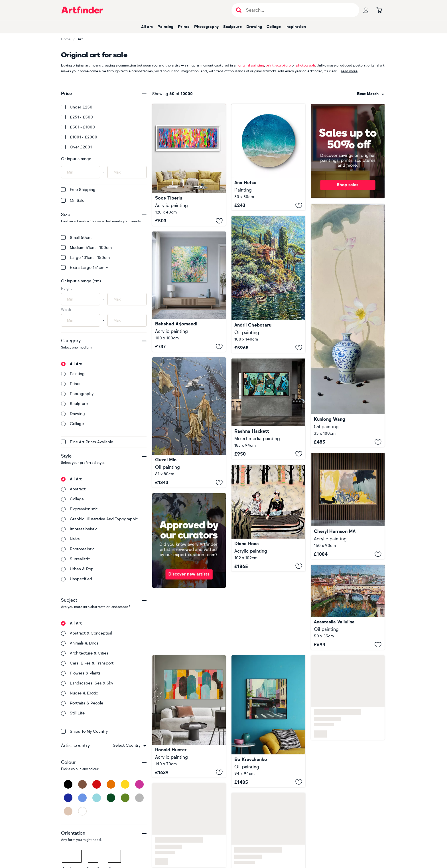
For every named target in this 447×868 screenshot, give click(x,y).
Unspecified (77, 579)
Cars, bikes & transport (87, 663)
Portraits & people (82, 703)
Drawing (254, 27)
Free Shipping (78, 190)
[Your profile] (366, 10)
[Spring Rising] (189, 291)
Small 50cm (76, 238)
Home (66, 39)
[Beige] (68, 811)
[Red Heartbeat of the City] (268, 721)
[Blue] (82, 798)
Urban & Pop (77, 569)
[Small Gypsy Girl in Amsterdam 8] (189, 165)
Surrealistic (76, 559)
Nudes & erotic (80, 693)
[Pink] (139, 784)
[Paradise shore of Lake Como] (268, 284)
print (270, 65)
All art (147, 27)
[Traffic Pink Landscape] (189, 716)
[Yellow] (125, 784)
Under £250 (77, 107)
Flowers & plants (81, 673)
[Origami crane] (189, 423)
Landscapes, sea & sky (87, 683)
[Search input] (298, 10)
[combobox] (130, 746)
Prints (184, 27)
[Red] (97, 784)
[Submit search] (239, 10)
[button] (130, 746)
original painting (251, 65)
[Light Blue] (97, 798)
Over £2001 (76, 147)
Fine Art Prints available (87, 442)
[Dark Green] (111, 798)
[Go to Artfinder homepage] (82, 10)
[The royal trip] (268, 518)
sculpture (283, 65)
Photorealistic (78, 549)
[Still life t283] (348, 326)
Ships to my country (84, 731)
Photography (206, 27)
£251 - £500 (77, 117)
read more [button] (349, 71)
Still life (73, 713)
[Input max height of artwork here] (127, 299)
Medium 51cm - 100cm (86, 248)
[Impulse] (348, 506)
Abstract (73, 489)
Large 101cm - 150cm (85, 258)
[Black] (68, 784)
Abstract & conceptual (87, 633)
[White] (82, 811)
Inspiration (296, 27)
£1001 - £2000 (79, 137)
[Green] (125, 798)
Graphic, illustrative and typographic (99, 519)
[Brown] (82, 784)
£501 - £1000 (78, 127)
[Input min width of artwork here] (81, 320)
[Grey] (139, 798)
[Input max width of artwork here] (127, 320)
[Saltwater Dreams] (268, 157)
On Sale (73, 201)
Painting (165, 27)
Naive (70, 539)
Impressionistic (79, 529)
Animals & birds (80, 643)
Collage (274, 27)
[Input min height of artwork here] (81, 299)
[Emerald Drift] (268, 409)
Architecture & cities (85, 653)
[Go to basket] (379, 10)
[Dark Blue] (68, 798)
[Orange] (111, 784)
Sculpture (232, 27)
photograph (305, 65)
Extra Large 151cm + (85, 268)
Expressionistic (79, 509)
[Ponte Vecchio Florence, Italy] (348, 607)
